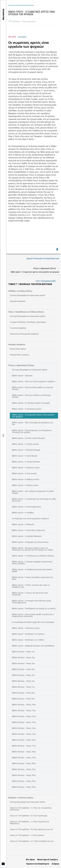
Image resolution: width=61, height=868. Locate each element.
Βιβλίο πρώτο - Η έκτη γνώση (24, 473)
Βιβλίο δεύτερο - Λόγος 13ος (24, 722)
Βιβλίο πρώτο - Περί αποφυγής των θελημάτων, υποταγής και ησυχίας (32, 431)
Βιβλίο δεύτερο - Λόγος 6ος (23, 681)
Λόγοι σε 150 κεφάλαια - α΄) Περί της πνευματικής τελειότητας (31, 809)
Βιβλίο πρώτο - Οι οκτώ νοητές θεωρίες (28, 438)
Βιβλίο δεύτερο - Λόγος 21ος (24, 769)
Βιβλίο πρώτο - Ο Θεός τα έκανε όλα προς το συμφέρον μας (31, 586)
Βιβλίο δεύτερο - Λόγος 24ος (24, 787)
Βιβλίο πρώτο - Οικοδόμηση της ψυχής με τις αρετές (34, 608)
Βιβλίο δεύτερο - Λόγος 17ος (24, 746)
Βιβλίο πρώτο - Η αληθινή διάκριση (27, 536)
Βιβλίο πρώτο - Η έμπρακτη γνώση (27, 409)
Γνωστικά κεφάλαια (18, 328)
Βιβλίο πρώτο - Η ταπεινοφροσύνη (26, 507)
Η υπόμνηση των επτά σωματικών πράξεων (30, 518)
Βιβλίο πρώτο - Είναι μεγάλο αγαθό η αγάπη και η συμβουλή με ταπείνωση (33, 615)
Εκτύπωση (22, 37)
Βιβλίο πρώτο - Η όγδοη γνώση (25, 485)
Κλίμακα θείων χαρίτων (20, 355)
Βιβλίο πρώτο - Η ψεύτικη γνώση (26, 628)
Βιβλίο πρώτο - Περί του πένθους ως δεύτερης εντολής (31, 396)
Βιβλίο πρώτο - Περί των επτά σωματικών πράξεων (34, 381)
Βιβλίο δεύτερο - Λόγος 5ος (23, 675)
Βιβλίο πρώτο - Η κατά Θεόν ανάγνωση (28, 530)
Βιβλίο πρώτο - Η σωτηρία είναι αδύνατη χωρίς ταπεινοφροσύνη (32, 602)
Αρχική (38, 281)
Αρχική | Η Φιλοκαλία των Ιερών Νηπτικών (43, 258)
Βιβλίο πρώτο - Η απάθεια (23, 513)
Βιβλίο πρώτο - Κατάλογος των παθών (28, 640)
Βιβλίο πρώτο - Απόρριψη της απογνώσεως (30, 542)
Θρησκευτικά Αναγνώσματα (38, 864)
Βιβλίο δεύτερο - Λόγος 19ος (24, 757)
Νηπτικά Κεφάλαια (18, 301)
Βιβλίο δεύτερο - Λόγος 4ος (23, 669)
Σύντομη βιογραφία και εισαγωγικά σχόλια (27, 295)
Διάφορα (55, 864)
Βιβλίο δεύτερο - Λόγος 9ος (23, 699)
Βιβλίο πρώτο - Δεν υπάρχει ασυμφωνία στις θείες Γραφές (33, 492)
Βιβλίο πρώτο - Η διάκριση (23, 524)
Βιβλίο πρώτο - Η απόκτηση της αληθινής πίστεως (33, 556)
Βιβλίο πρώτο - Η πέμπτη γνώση (26, 467)
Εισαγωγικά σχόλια (18, 349)
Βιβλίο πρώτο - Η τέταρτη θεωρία (26, 462)
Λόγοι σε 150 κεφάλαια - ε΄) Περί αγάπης (27, 835)
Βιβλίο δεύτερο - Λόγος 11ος (24, 710)
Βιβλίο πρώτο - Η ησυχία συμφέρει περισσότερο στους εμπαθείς (32, 562)
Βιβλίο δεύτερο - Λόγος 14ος (24, 728)
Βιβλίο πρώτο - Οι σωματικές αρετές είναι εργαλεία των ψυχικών (33, 416)
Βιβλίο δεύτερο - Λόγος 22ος (24, 775)
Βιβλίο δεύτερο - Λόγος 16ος (24, 740)
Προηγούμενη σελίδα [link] (48, 281)
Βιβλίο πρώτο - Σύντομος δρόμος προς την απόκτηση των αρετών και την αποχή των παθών (33, 549)
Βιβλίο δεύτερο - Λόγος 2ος (23, 657)
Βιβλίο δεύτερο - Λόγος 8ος (23, 693)
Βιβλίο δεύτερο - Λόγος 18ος (24, 752)
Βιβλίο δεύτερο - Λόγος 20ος (24, 763)
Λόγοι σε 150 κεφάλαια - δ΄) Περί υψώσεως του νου (31, 829)
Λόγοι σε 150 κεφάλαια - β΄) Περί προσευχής (29, 816)
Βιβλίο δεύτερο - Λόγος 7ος (23, 687)
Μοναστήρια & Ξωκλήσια (48, 860)
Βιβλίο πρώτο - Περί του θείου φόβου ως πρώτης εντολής (32, 388)
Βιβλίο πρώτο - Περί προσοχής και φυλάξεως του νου (33, 423)
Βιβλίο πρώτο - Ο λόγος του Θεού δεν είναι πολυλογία (30, 594)
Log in (57, 250)
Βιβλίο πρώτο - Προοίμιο (22, 375)
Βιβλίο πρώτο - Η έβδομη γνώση (26, 479)
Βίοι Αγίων (30, 860)
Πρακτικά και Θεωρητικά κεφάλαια (24, 334)
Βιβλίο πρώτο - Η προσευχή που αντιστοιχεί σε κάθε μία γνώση (34, 500)
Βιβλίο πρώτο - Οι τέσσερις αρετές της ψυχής (31, 403)
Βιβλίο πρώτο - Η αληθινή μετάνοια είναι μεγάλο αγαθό (32, 570)
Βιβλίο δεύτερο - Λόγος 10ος (24, 704)
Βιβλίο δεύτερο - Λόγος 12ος (24, 716)
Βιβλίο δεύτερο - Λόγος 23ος (24, 781)
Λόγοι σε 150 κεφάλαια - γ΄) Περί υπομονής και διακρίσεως (29, 822)
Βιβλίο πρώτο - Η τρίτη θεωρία (25, 456)
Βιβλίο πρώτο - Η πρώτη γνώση (25, 444)
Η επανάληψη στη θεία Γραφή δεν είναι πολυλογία (33, 622)
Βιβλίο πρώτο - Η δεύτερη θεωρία (26, 450)
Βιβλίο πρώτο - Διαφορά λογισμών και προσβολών (33, 646)
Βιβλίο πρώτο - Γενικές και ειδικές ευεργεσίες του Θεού (32, 578)
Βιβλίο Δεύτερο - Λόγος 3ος (23, 663)
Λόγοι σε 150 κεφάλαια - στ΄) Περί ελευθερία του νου (32, 841)
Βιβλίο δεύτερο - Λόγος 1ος (23, 651)
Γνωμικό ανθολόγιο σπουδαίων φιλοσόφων (28, 322)
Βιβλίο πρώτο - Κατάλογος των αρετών (28, 634)
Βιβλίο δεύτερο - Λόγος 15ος (24, 734)
